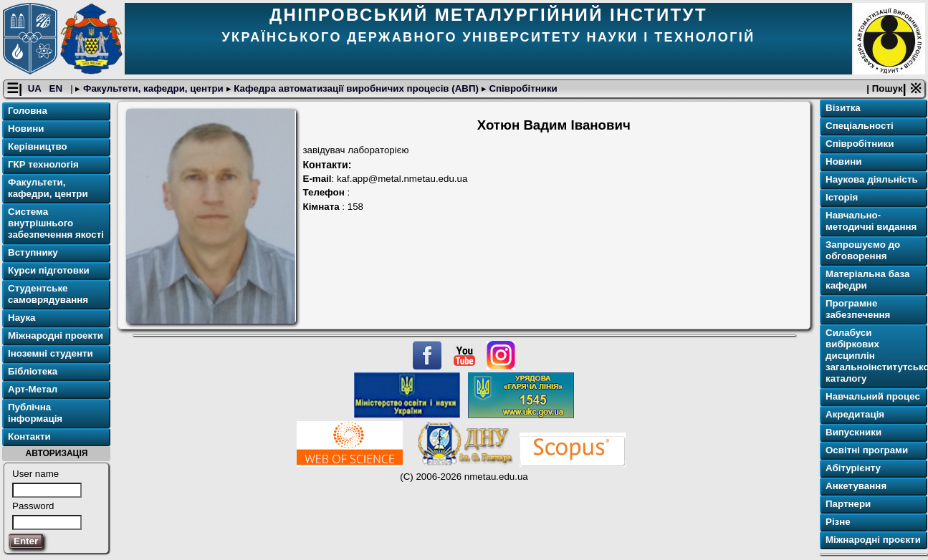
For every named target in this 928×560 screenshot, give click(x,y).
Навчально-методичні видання (871, 221)
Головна (28, 111)
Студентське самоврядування (48, 294)
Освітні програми (867, 450)
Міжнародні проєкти (873, 540)
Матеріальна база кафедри (867, 280)
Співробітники (522, 88)
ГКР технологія (43, 164)
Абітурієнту (853, 468)
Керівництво (38, 146)
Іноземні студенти (51, 353)
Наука (22, 318)
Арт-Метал (33, 389)
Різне (838, 522)
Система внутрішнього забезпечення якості (56, 223)
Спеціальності (860, 126)
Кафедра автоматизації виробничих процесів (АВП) (357, 88)
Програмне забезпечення (858, 309)
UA (36, 88)
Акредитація (855, 414)
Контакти (29, 436)
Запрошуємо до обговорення (863, 250)
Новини (26, 129)
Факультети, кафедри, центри (153, 88)
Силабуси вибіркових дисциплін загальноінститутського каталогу (875, 356)
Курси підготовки (49, 270)
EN (57, 88)
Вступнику (33, 252)
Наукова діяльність (872, 179)
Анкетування (856, 486)
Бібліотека (33, 371)
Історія (842, 197)
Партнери (848, 504)
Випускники (853, 432)
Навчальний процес (873, 396)
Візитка (843, 108)
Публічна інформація (35, 413)
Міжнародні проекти (56, 335)
